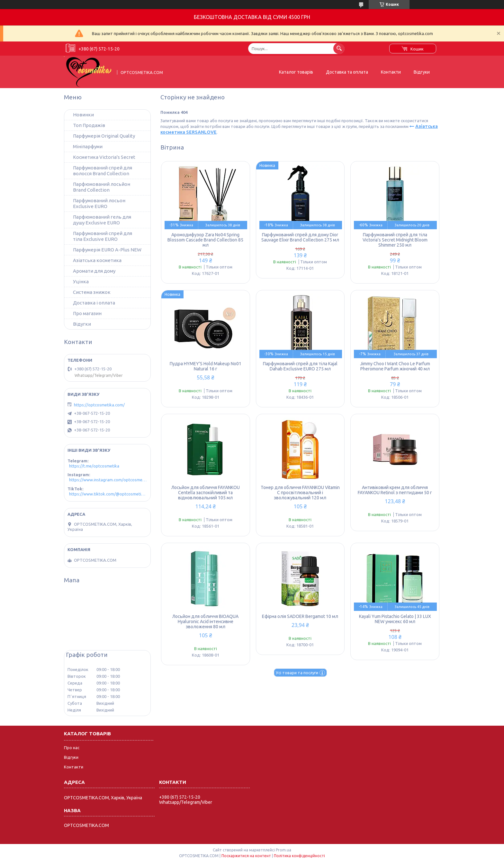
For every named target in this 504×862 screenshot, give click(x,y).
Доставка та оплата (347, 72)
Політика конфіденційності (299, 856)
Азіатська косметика (97, 260)
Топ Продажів (89, 125)
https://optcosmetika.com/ (99, 405)
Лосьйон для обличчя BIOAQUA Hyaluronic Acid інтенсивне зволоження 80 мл (205, 622)
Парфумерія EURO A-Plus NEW (107, 250)
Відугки (82, 324)
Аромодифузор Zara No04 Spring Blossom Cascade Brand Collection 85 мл (205, 240)
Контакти (391, 72)
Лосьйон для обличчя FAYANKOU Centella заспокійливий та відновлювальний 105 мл (206, 493)
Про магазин (87, 313)
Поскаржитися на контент (246, 856)
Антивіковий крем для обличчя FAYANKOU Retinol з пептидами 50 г (395, 490)
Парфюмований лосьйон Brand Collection (102, 187)
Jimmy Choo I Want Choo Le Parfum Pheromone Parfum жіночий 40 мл (395, 366)
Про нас (72, 748)
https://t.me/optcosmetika (94, 466)
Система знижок (92, 292)
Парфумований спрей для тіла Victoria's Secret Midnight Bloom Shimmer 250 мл (395, 240)
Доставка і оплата (94, 303)
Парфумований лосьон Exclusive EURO (99, 203)
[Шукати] (339, 48)
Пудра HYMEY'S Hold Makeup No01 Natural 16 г (206, 366)
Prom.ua (283, 850)
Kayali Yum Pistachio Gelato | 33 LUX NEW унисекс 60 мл (395, 619)
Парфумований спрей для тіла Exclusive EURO (103, 236)
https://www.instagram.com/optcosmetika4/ (108, 480)
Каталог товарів (296, 72)
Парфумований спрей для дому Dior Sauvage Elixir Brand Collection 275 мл (300, 237)
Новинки (83, 115)
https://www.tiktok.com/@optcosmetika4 (108, 494)
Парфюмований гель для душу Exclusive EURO (102, 220)
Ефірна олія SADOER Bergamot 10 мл (300, 616)
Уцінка (81, 281)
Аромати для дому (94, 271)
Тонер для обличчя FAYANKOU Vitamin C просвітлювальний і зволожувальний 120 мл (300, 493)
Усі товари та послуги (297, 673)
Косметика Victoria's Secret (104, 157)
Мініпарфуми (88, 146)
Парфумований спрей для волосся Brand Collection (103, 171)
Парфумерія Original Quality (104, 136)
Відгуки (422, 72)
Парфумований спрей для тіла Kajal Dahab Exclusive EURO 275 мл (300, 366)
